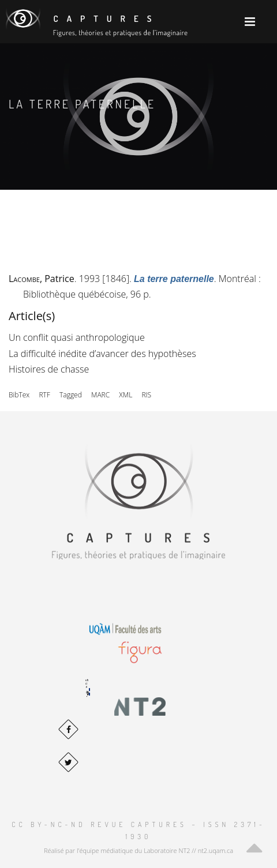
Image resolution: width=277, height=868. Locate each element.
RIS (146, 395)
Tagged (71, 395)
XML (126, 395)
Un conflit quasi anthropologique (77, 337)
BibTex (19, 395)
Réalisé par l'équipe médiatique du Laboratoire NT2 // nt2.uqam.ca (138, 850)
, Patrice (42, 279)
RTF (44, 395)
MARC (100, 395)
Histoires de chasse (49, 369)
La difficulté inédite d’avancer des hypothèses (102, 354)
